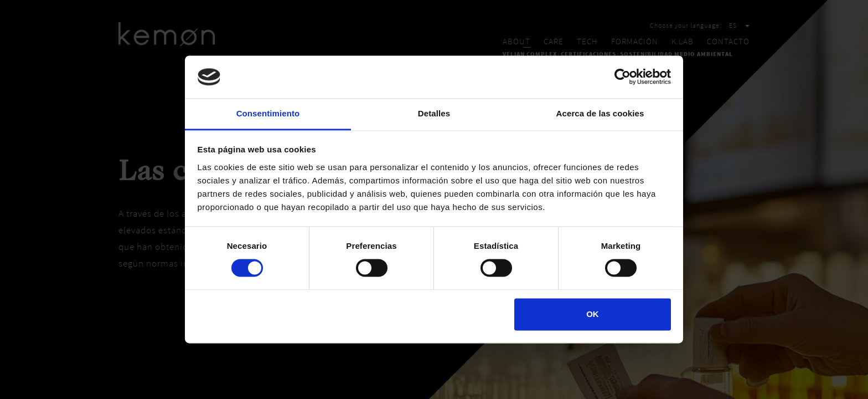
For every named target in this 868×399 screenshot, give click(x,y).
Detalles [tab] (434, 113)
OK (593, 314)
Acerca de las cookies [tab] (600, 113)
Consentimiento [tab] (268, 113)
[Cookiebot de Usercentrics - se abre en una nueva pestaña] (622, 77)
